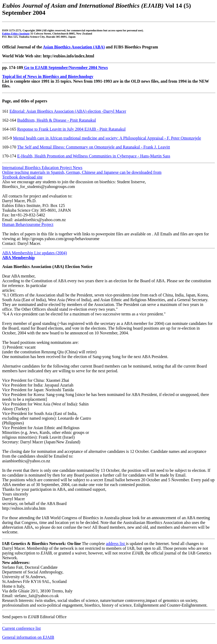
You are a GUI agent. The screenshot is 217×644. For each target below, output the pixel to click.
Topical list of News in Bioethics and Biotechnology (48, 76)
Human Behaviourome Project (28, 224)
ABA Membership (18, 258)
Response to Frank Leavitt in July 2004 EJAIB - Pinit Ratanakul (71, 129)
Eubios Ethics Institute (16, 33)
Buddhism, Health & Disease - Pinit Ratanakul (56, 120)
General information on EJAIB (28, 637)
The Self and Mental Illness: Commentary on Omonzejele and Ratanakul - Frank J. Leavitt (93, 147)
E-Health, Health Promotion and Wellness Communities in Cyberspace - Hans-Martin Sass (94, 156)
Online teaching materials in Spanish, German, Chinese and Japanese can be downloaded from (82, 172)
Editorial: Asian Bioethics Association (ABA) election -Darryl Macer (68, 111)
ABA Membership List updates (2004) (34, 253)
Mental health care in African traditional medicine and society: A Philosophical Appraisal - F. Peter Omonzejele (107, 138)
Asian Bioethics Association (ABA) (74, 47)
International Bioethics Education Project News (42, 168)
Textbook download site (22, 177)
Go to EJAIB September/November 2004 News (65, 68)
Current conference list (21, 628)
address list (116, 544)
